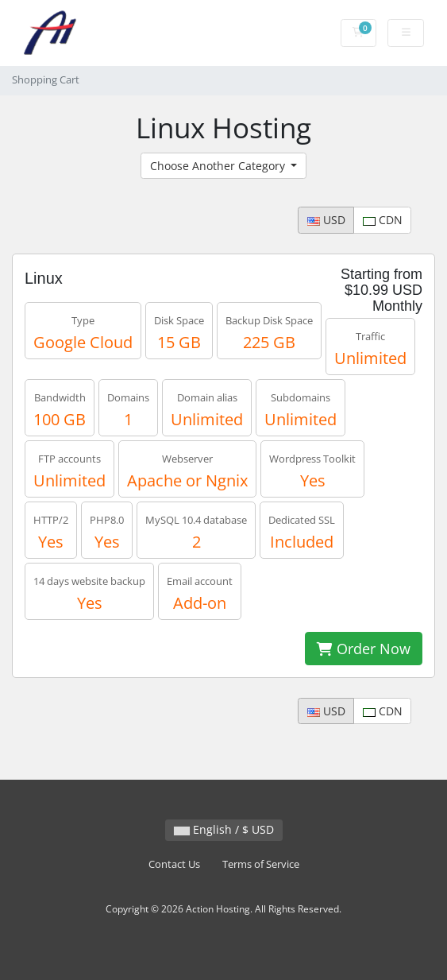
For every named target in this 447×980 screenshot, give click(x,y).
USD (326, 220)
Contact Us (174, 864)
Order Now (364, 649)
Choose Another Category (219, 166)
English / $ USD (224, 829)
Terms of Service (261, 864)
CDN (383, 220)
